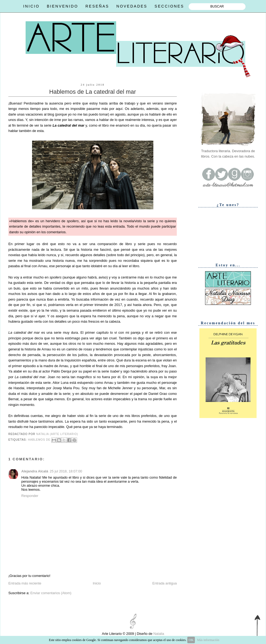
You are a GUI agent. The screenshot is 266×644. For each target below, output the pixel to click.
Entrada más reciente (25, 583)
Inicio (97, 583)
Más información (208, 640)
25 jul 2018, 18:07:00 (66, 471)
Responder (30, 496)
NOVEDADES (132, 6)
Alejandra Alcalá (35, 471)
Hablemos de (39, 440)
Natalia (158, 634)
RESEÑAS (97, 6)
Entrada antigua (165, 583)
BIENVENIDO (63, 6)
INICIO (31, 6)
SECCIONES (169, 6)
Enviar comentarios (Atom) (51, 593)
